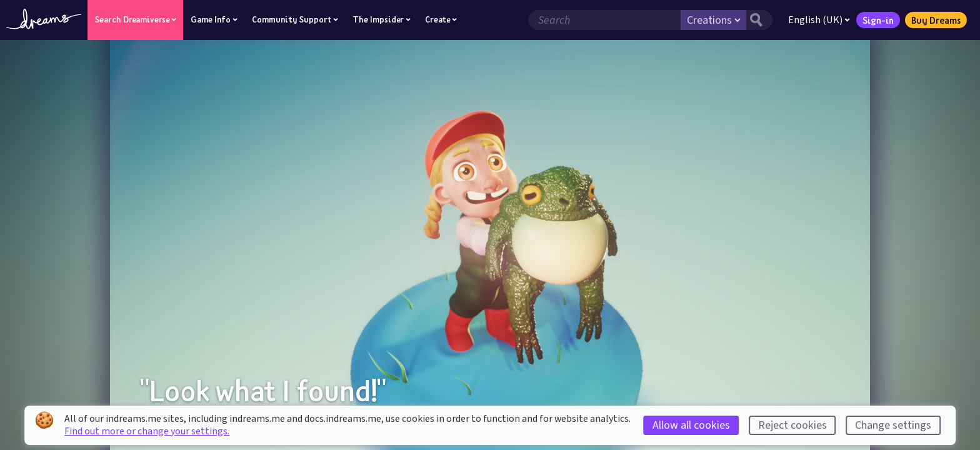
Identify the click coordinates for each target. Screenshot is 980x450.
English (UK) (819, 20)
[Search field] (604, 20)
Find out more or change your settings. (147, 431)
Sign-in (878, 20)
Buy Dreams (936, 20)
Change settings (893, 425)
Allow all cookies (691, 425)
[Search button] (759, 20)
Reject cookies (792, 425)
